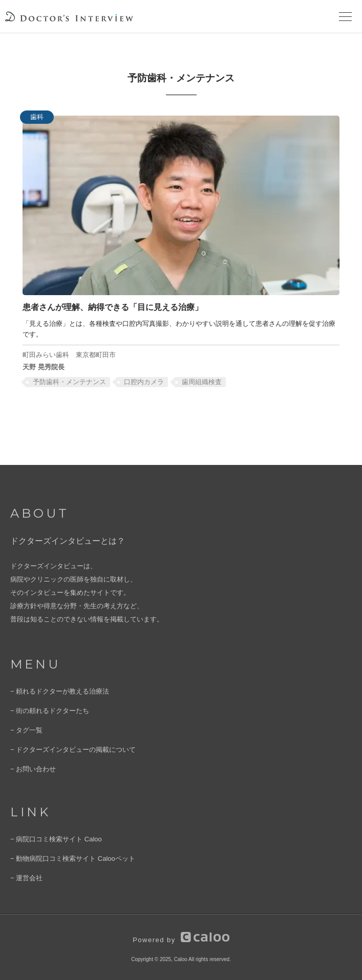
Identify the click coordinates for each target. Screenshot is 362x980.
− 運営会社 (26, 878)
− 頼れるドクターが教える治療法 (60, 691)
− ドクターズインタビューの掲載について (73, 750)
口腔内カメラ (144, 382)
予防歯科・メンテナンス (69, 382)
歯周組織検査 (202, 382)
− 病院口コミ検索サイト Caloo (56, 839)
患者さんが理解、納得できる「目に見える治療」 (113, 307)
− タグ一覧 (26, 730)
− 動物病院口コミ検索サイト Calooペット (73, 859)
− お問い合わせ (33, 769)
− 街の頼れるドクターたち (50, 711)
